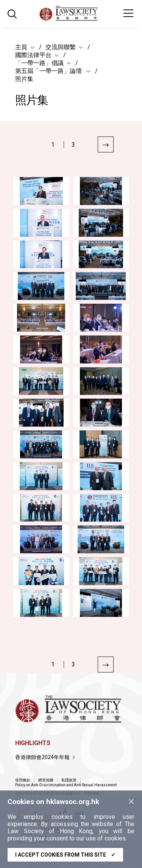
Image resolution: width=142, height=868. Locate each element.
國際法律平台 (33, 55)
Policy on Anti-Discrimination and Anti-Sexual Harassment (66, 785)
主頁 (21, 47)
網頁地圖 (46, 780)
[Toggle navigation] (128, 13)
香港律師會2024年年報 (42, 757)
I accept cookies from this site (65, 855)
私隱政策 (69, 780)
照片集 (24, 79)
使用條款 (23, 780)
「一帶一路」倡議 (39, 63)
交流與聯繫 (61, 47)
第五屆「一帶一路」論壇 (49, 71)
